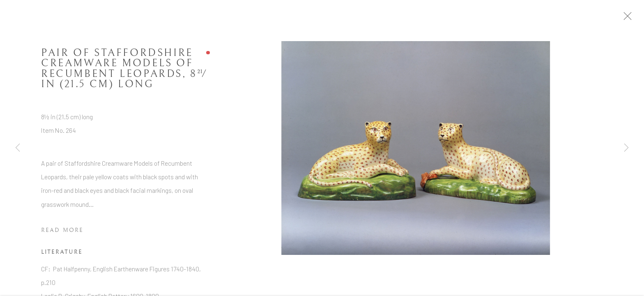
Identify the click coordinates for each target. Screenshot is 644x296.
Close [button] (632, 18)
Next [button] (626, 148)
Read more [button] (62, 233)
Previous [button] (18, 148)
